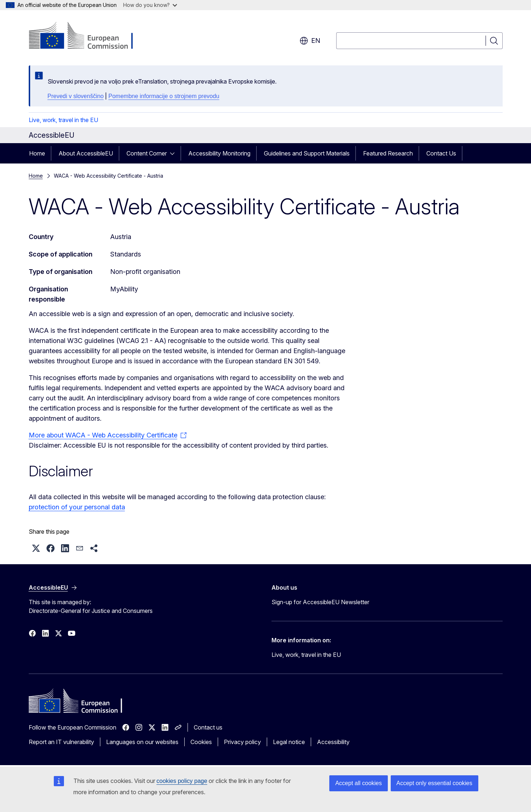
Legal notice (289, 742)
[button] (36, 548)
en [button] (310, 41)
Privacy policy (242, 742)
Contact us (208, 727)
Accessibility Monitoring (219, 153)
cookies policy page (182, 781)
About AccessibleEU (86, 153)
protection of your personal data (77, 507)
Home (37, 153)
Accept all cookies (358, 783)
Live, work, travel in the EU (63, 120)
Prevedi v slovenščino (76, 96)
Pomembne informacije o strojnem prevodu (164, 96)
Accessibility (333, 742)
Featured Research (388, 153)
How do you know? (150, 5)
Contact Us (441, 153)
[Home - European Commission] (87, 36)
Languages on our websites (142, 742)
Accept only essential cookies (435, 783)
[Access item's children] (174, 153)
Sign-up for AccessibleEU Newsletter (320, 602)
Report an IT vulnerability (61, 742)
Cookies (201, 742)
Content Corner (147, 153)
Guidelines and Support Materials (307, 153)
